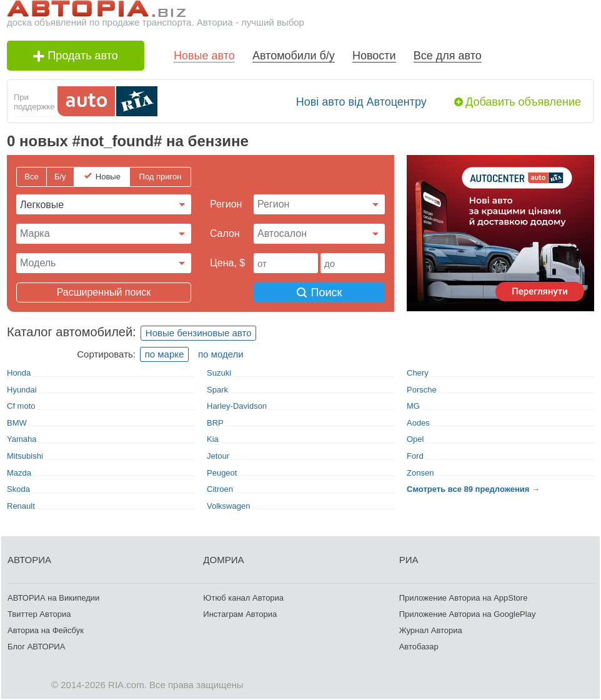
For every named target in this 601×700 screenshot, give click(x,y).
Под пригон (161, 177)
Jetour (218, 456)
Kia (213, 439)
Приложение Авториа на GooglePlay (468, 614)
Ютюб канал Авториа (243, 598)
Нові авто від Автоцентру (361, 102)
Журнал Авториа (431, 630)
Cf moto (21, 406)
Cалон (225, 233)
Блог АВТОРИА (36, 647)
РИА (409, 560)
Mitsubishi (25, 456)
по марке (165, 354)
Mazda (19, 473)
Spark (217, 390)
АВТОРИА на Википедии (53, 598)
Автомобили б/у (294, 56)
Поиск (320, 292)
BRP (215, 423)
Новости (374, 56)
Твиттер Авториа (39, 614)
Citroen (220, 489)
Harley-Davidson (237, 406)
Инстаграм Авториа (240, 614)
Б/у (60, 177)
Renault (21, 506)
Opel (415, 439)
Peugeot (222, 473)
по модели (221, 354)
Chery (418, 373)
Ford (415, 456)
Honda (19, 373)
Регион (226, 204)
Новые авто (204, 56)
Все (31, 177)
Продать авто (76, 56)
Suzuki (219, 373)
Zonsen (420, 473)
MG (413, 406)
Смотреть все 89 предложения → (473, 489)
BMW (17, 423)
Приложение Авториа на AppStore (464, 598)
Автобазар (419, 647)
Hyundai (22, 390)
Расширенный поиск (104, 292)
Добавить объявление (523, 102)
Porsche (422, 390)
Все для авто (448, 56)
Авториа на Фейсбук (46, 630)
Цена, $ (227, 263)
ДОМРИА (223, 560)
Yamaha (22, 439)
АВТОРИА (29, 560)
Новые (108, 177)
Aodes (418, 423)
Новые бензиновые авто (199, 333)
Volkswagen (228, 506)
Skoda (18, 489)
